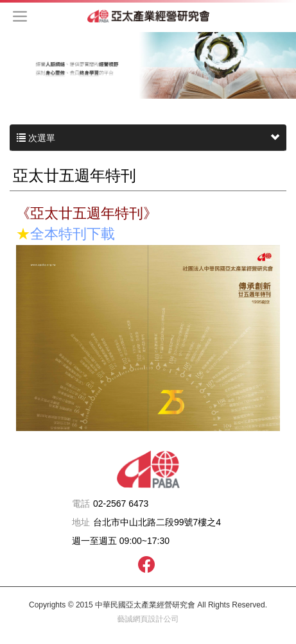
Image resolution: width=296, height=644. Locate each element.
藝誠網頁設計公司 (148, 619)
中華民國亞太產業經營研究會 (148, 16)
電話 (81, 504)
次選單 (148, 138)
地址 (81, 522)
